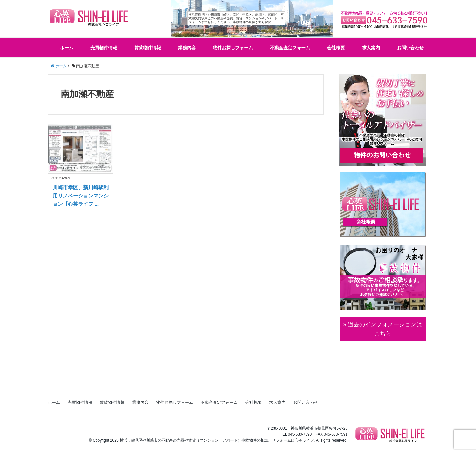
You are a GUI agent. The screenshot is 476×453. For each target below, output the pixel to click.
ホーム (67, 48)
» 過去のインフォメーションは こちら (383, 329)
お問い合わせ (410, 48)
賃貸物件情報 (148, 48)
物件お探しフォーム (233, 48)
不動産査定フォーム (290, 48)
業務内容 (187, 48)
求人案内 (371, 48)
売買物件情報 (104, 48)
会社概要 (336, 48)
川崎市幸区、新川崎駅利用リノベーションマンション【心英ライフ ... (81, 196)
